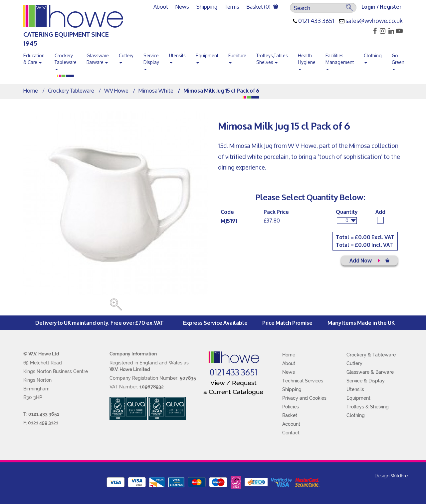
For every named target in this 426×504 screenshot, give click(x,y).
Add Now (369, 260)
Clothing (373, 57)
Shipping (207, 6)
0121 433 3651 (316, 21)
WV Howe (116, 90)
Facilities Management (340, 60)
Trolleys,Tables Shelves (272, 59)
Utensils (177, 57)
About (161, 6)
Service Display (151, 60)
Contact (291, 433)
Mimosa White (156, 90)
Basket (290, 415)
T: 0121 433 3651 (41, 414)
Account (291, 424)
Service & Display (366, 381)
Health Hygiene (307, 60)
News (182, 6)
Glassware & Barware (370, 372)
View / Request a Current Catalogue (233, 387)
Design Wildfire (391, 476)
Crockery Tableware (66, 60)
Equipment (207, 57)
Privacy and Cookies (304, 398)
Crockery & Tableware (371, 355)
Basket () (262, 6)
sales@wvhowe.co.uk (374, 21)
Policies (291, 407)
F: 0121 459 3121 (41, 423)
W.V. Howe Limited (130, 369)
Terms (232, 6)
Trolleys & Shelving (368, 407)
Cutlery (126, 57)
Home (31, 90)
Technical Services (303, 381)
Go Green (398, 60)
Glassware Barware (98, 59)
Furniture (237, 57)
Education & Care (34, 59)
